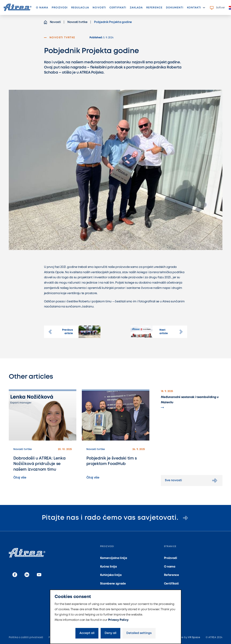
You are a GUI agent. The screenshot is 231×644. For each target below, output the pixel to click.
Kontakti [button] (194, 8)
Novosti (100, 9)
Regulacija (80, 8)
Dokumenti (175, 8)
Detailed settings (139, 633)
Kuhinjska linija (111, 575)
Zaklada (136, 8)
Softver (217, 8)
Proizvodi (60, 8)
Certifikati (118, 8)
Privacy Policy (118, 620)
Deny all (110, 633)
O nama (42, 8)
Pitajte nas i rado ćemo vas (116, 518)
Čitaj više (20, 478)
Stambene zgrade (113, 584)
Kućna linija (108, 567)
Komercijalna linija (114, 558)
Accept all (87, 633)
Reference (154, 8)
